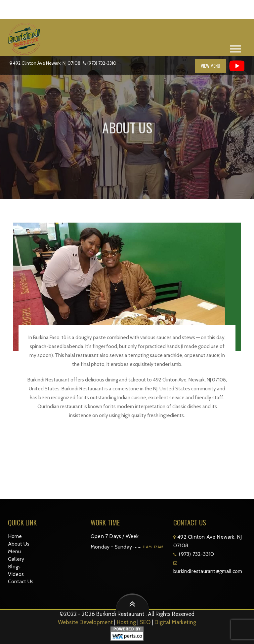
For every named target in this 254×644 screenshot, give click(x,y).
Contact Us (21, 581)
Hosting (126, 622)
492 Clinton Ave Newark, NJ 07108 (47, 63)
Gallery (16, 559)
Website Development (85, 622)
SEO (145, 622)
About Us (19, 544)
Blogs (14, 567)
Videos (16, 574)
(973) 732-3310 (102, 63)
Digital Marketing (175, 622)
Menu (14, 551)
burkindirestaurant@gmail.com (208, 571)
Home (15, 536)
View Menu (211, 66)
